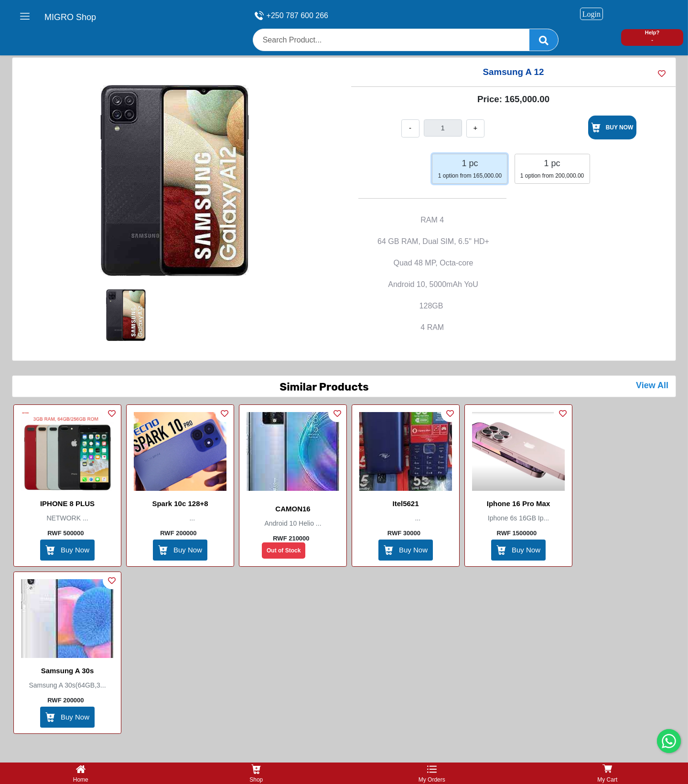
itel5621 (405, 503)
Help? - (652, 36)
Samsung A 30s (68, 671)
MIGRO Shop (70, 17)
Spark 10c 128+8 (180, 503)
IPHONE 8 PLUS (67, 503)
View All (652, 385)
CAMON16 (293, 509)
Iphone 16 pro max (519, 503)
